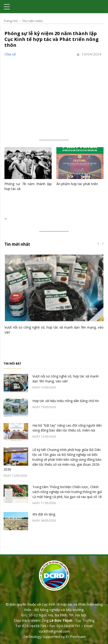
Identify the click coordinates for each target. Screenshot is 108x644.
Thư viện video (33, 21)
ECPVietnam (76, 637)
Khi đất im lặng (44, 514)
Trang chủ (11, 21)
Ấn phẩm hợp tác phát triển (77, 184)
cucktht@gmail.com (54, 631)
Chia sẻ (10, 54)
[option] (54, 296)
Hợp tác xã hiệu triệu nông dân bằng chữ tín (66, 401)
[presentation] (5, 218)
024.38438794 (34, 626)
